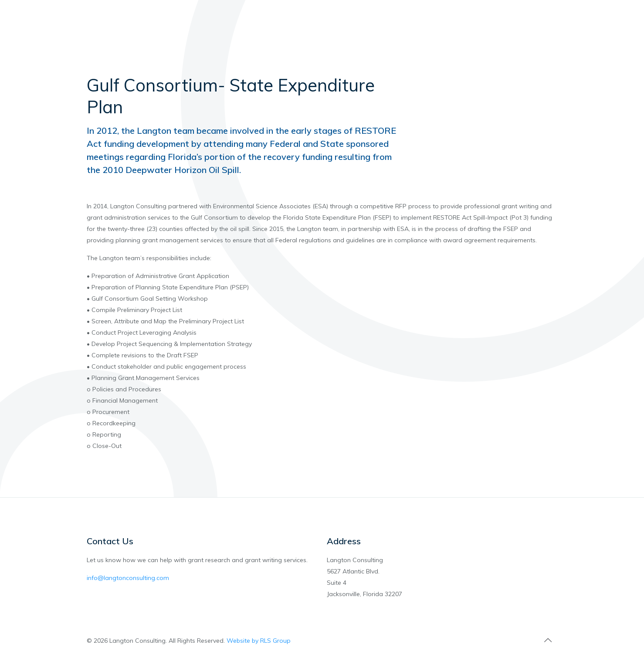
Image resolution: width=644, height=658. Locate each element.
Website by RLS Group (259, 641)
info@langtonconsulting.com (128, 578)
